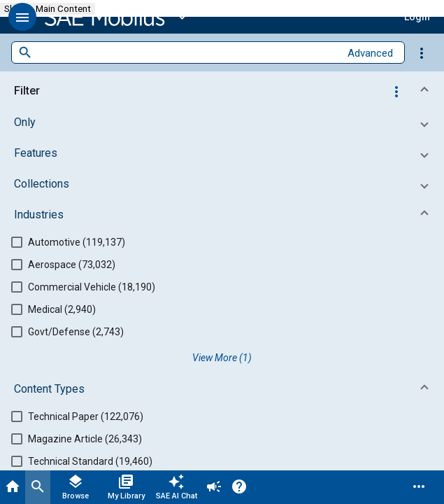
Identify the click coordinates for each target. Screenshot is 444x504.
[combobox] (186, 53)
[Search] (38, 487)
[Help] (239, 487)
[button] (22, 17)
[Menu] (419, 487)
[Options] (422, 52)
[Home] (13, 487)
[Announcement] (214, 487)
